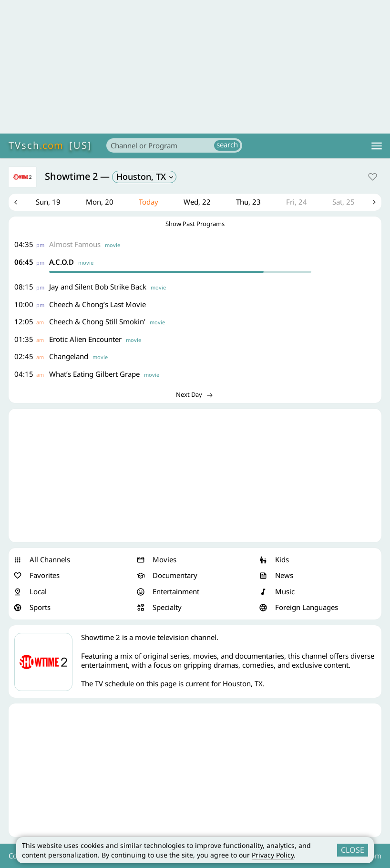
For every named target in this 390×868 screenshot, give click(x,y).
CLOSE (353, 850)
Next (374, 202)
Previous (16, 202)
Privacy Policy (273, 855)
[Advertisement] (195, 67)
